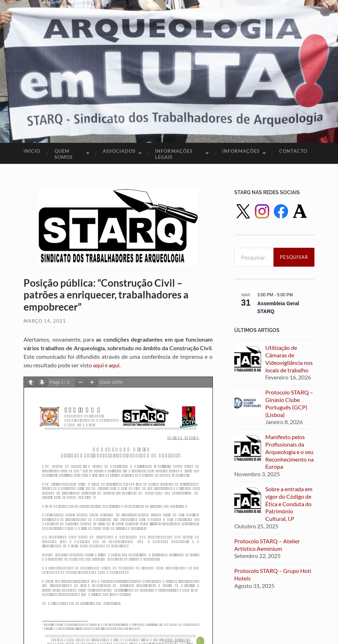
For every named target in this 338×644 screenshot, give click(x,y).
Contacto (293, 151)
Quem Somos (64, 154)
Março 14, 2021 (45, 321)
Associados (119, 151)
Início (32, 151)
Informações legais (174, 154)
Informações (241, 151)
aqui (99, 365)
